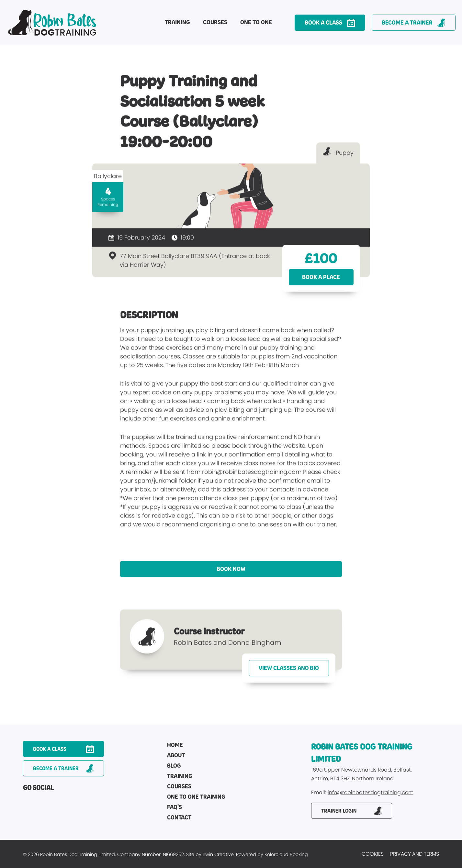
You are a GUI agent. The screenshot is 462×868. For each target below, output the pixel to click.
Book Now (231, 573)
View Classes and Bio (289, 673)
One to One (256, 22)
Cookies (373, 854)
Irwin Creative (218, 854)
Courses (215, 22)
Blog (174, 766)
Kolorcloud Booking (286, 854)
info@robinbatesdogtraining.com (371, 793)
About (176, 756)
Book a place (321, 282)
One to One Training (196, 797)
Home (175, 745)
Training (177, 22)
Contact (179, 818)
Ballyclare (108, 180)
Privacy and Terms (415, 854)
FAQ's (175, 807)
